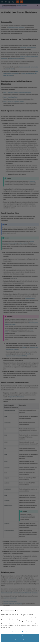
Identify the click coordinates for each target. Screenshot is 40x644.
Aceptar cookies (20, 636)
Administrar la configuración (20, 632)
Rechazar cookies (20, 640)
